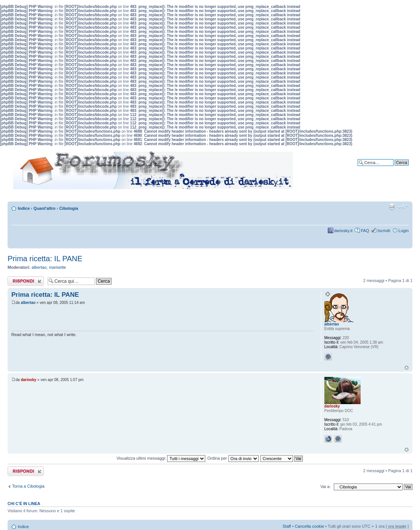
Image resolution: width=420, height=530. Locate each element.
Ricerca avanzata (393, 168)
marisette (57, 267)
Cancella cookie (310, 526)
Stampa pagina (392, 207)
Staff (287, 526)
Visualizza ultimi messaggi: (161, 458)
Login (404, 231)
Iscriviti (384, 231)
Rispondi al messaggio (26, 281)
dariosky (29, 380)
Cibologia (69, 208)
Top (407, 368)
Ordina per (233, 458)
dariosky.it (343, 231)
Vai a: (325, 487)
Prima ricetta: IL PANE (45, 259)
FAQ (365, 231)
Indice (24, 208)
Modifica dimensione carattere (403, 207)
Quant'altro (45, 208)
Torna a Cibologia (28, 486)
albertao (39, 267)
